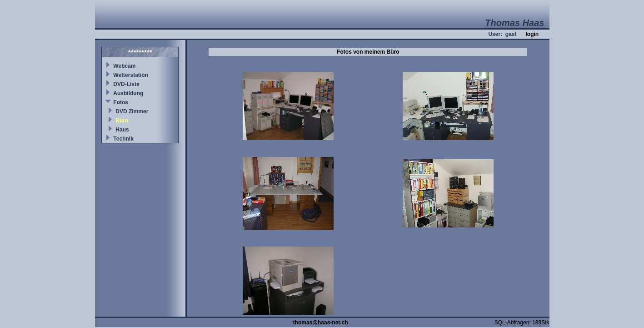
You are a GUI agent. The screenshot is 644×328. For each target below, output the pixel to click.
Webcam (124, 66)
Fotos (121, 102)
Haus (122, 130)
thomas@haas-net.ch (321, 323)
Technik (123, 139)
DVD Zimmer (132, 111)
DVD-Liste (126, 84)
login (532, 34)
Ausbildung (128, 93)
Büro (122, 121)
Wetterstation (130, 75)
